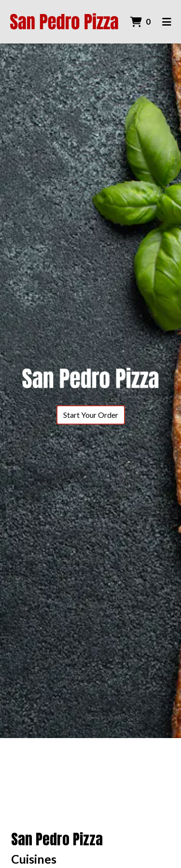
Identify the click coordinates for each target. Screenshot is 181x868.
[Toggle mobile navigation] (167, 22)
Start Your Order (91, 415)
